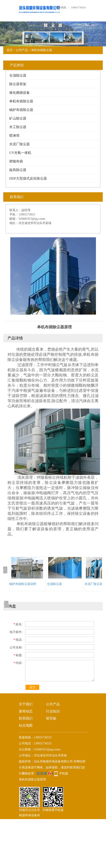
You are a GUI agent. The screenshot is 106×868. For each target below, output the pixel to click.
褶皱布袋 (16, 161)
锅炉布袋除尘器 (21, 110)
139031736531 (79, 8)
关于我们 (26, 704)
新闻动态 (26, 711)
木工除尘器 (18, 127)
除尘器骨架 (18, 84)
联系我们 (26, 718)
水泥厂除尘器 (19, 144)
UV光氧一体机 (20, 153)
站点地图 (26, 725)
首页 (10, 50)
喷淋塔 (14, 136)
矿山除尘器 (18, 118)
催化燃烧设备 (19, 93)
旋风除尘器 (18, 170)
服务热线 (61, 8)
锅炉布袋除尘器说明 (23, 584)
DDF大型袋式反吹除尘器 (28, 178)
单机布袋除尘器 (42, 50)
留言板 (51, 718)
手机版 (64, 773)
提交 (32, 687)
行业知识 (53, 711)
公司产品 (22, 50)
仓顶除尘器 (18, 75)
